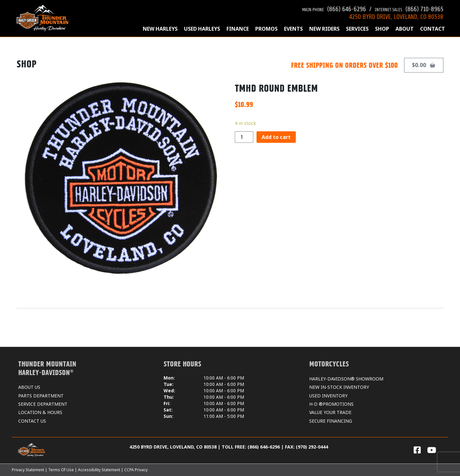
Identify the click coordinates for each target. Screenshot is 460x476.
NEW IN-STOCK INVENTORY (339, 387)
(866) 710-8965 (409, 8)
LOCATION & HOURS (40, 412)
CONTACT (433, 29)
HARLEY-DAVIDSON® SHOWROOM (346, 379)
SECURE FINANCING (331, 421)
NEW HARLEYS (160, 29)
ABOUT (405, 29)
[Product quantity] (244, 137)
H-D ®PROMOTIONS (331, 404)
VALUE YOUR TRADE (330, 412)
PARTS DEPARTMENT (41, 396)
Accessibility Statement (99, 470)
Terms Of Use (61, 470)
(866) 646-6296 (334, 8)
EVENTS (293, 29)
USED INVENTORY (328, 396)
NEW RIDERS (324, 29)
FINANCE (238, 29)
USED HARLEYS (202, 29)
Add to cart (276, 137)
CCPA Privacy (136, 470)
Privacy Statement (28, 470)
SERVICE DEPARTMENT (43, 404)
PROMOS (266, 29)
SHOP (382, 29)
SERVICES (357, 29)
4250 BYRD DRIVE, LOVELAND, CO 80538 (396, 16)
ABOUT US (29, 387)
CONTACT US (32, 421)
